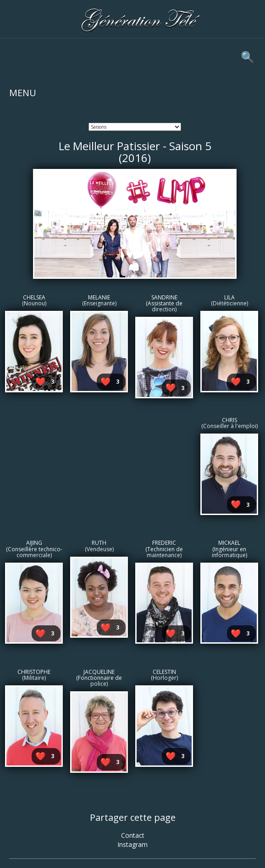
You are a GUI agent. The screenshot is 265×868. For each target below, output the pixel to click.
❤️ (40, 381)
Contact (133, 835)
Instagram (132, 844)
